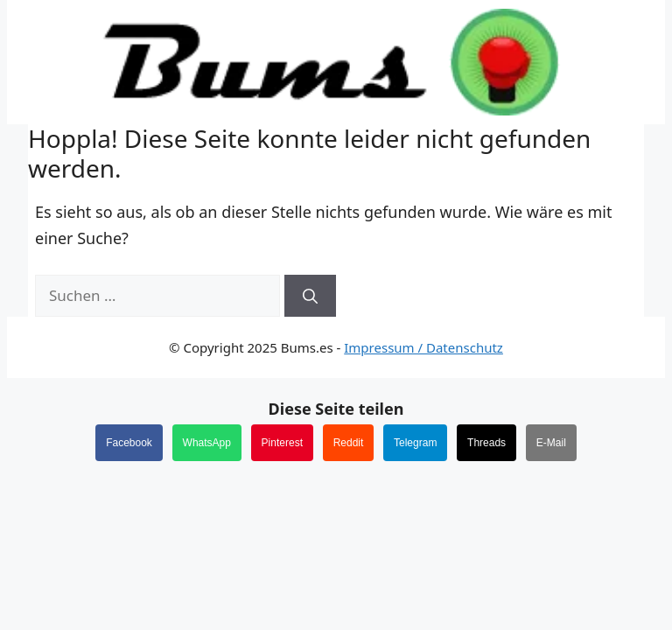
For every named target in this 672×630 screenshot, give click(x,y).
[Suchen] (310, 296)
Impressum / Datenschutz (423, 347)
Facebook (129, 443)
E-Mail (551, 443)
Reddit (349, 443)
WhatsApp (207, 443)
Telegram (415, 443)
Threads (486, 443)
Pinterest (282, 443)
